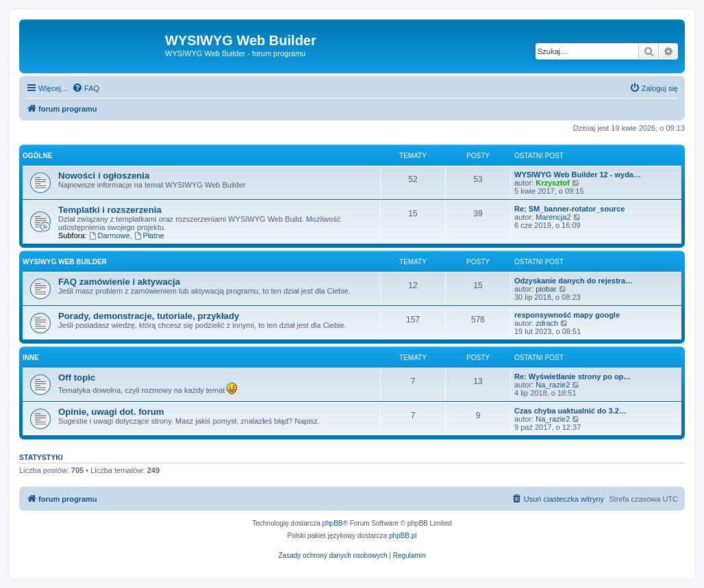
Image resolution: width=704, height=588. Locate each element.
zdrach (547, 323)
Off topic (77, 378)
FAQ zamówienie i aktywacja (119, 282)
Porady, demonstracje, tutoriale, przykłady (149, 316)
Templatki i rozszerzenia (110, 210)
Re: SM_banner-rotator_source (569, 209)
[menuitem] (86, 88)
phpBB (333, 523)
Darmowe (110, 235)
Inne (31, 358)
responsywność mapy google (567, 315)
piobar (546, 289)
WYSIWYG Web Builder (65, 262)
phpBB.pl (403, 536)
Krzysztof (553, 183)
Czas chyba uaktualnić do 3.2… (570, 411)
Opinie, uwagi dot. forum (111, 412)
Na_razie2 (553, 385)
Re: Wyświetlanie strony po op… (573, 376)
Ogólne (37, 156)
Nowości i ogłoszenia (104, 176)
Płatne (149, 235)
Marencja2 (553, 217)
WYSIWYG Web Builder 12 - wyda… (578, 175)
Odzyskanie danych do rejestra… (574, 281)
